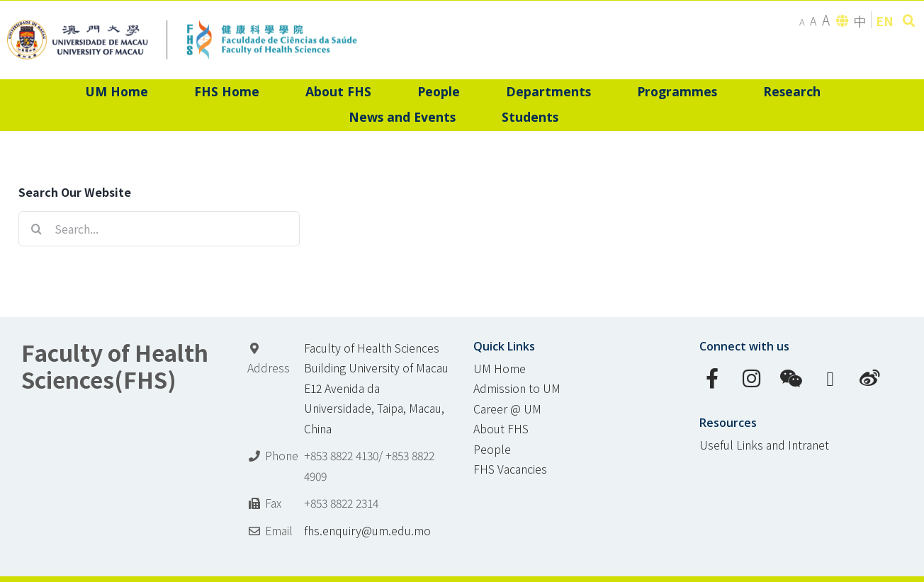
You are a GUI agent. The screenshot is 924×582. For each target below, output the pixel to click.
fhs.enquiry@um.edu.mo (367, 531)
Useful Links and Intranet (764, 445)
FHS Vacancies (510, 469)
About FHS (501, 429)
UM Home (500, 369)
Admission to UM (517, 388)
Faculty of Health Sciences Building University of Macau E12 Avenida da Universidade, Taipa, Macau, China (376, 388)
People (492, 449)
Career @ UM (507, 409)
